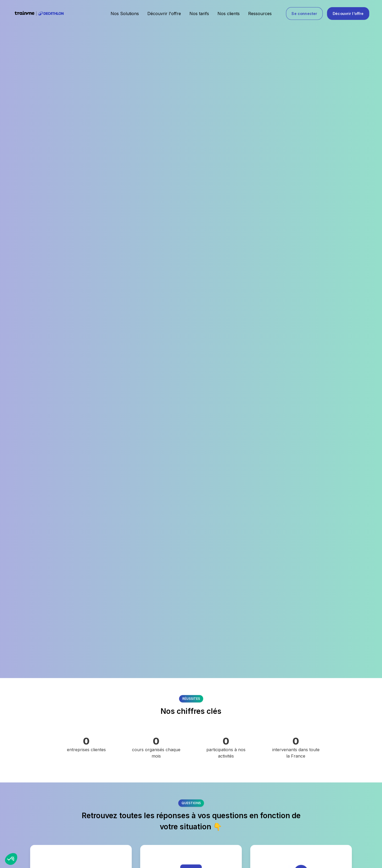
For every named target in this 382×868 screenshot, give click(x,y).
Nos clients (229, 14)
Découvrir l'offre (164, 14)
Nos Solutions (125, 14)
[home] (39, 14)
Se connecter (304, 13)
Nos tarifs (199, 14)
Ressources (260, 14)
